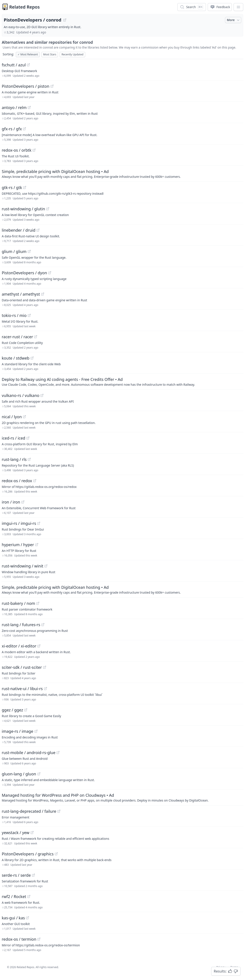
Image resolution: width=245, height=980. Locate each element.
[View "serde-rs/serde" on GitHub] (33, 875)
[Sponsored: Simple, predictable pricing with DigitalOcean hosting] (122, 174)
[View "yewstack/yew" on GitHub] (32, 833)
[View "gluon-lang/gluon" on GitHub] (39, 774)
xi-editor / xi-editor (19, 646)
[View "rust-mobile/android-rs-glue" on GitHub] (58, 753)
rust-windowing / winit (23, 566)
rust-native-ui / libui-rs (22, 689)
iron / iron (11, 502)
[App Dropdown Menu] (238, 7)
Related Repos (24, 7)
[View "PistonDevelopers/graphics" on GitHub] (56, 854)
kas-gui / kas (13, 918)
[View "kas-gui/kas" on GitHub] (27, 918)
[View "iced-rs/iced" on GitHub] (28, 438)
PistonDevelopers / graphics (28, 854)
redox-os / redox (17, 481)
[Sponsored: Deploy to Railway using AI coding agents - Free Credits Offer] (122, 382)
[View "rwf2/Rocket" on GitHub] (29, 896)
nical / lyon (12, 417)
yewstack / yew (16, 833)
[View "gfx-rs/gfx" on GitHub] (24, 129)
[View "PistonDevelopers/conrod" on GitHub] (65, 20)
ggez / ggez (12, 710)
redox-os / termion (19, 939)
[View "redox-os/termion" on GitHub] (39, 939)
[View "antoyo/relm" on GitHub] (29, 107)
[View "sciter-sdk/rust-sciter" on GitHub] (45, 667)
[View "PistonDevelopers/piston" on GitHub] (52, 86)
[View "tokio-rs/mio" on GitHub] (29, 315)
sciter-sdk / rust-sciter (22, 667)
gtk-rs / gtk (12, 187)
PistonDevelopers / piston (26, 86)
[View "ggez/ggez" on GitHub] (26, 710)
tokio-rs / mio (14, 315)
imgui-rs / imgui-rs (19, 523)
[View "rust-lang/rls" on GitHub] (29, 459)
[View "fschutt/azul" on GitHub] (28, 65)
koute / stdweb (16, 358)
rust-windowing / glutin (23, 209)
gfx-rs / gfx (12, 129)
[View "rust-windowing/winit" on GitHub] (46, 566)
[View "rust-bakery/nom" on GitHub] (38, 603)
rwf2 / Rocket (14, 896)
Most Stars (50, 54)
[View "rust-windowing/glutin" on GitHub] (48, 209)
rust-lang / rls (14, 459)
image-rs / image (18, 731)
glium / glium (14, 251)
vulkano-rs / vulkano (21, 395)
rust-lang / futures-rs (21, 625)
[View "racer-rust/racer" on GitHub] (36, 337)
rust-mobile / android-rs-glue (29, 753)
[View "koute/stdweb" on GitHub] (32, 358)
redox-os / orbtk (17, 150)
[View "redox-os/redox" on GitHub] (35, 481)
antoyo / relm (14, 107)
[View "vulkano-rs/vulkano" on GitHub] (42, 395)
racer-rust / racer (17, 337)
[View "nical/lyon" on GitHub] (24, 417)
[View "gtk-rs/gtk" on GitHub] (25, 187)
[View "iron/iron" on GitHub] (23, 502)
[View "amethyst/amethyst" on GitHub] (43, 294)
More (234, 20)
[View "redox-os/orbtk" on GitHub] (34, 150)
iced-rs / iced (14, 438)
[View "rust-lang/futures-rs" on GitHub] (43, 625)
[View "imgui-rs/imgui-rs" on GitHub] (39, 523)
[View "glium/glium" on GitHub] (29, 251)
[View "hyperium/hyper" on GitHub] (37, 545)
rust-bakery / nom (18, 603)
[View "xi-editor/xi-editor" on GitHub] (39, 646)
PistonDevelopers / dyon (24, 273)
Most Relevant (28, 54)
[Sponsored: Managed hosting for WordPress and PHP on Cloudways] (122, 797)
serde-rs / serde (16, 875)
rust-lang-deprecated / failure (29, 811)
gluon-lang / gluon (19, 774)
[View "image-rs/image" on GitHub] (36, 731)
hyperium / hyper (18, 545)
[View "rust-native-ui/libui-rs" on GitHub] (45, 689)
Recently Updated (72, 54)
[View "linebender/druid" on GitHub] (38, 230)
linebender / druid (19, 230)
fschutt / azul (14, 65)
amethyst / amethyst (21, 294)
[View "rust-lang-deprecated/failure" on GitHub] (59, 811)
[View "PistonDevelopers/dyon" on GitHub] (50, 273)
